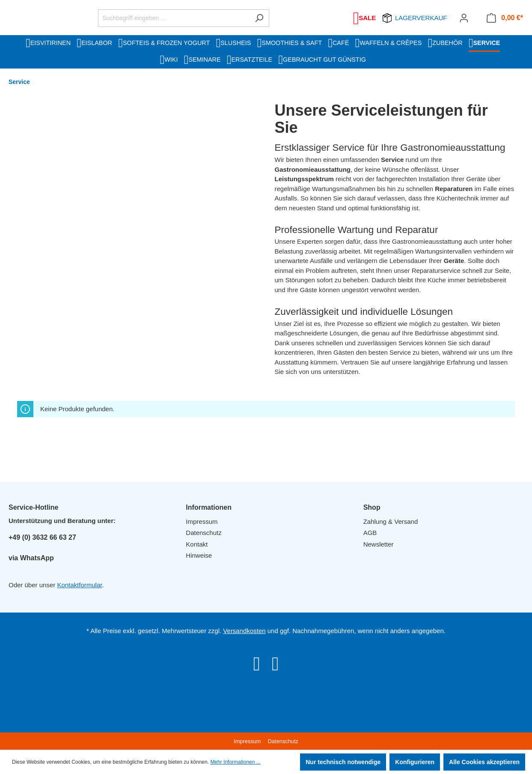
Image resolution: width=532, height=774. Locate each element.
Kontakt (197, 544)
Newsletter (379, 544)
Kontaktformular (79, 585)
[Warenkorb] (505, 18)
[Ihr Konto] (464, 18)
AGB (370, 533)
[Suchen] (259, 18)
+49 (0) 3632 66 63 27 (42, 537)
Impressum (202, 521)
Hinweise (199, 555)
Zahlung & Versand (391, 521)
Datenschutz (204, 533)
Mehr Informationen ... (235, 762)
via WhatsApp (31, 558)
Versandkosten (244, 631)
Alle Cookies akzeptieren (484, 762)
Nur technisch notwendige (343, 762)
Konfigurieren (415, 762)
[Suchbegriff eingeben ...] (174, 18)
